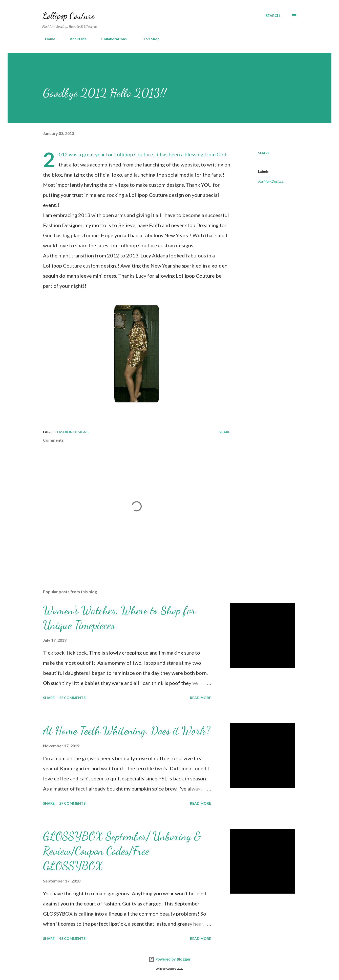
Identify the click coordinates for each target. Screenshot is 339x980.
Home (47, 39)
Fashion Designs (271, 181)
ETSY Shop (147, 39)
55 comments (72, 698)
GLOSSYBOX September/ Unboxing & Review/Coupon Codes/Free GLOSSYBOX (122, 851)
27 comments (72, 803)
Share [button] (264, 153)
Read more (200, 698)
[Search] (273, 16)
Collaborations (111, 39)
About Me (75, 39)
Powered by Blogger (169, 959)
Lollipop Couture (68, 16)
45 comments (72, 938)
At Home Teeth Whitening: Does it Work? (127, 731)
